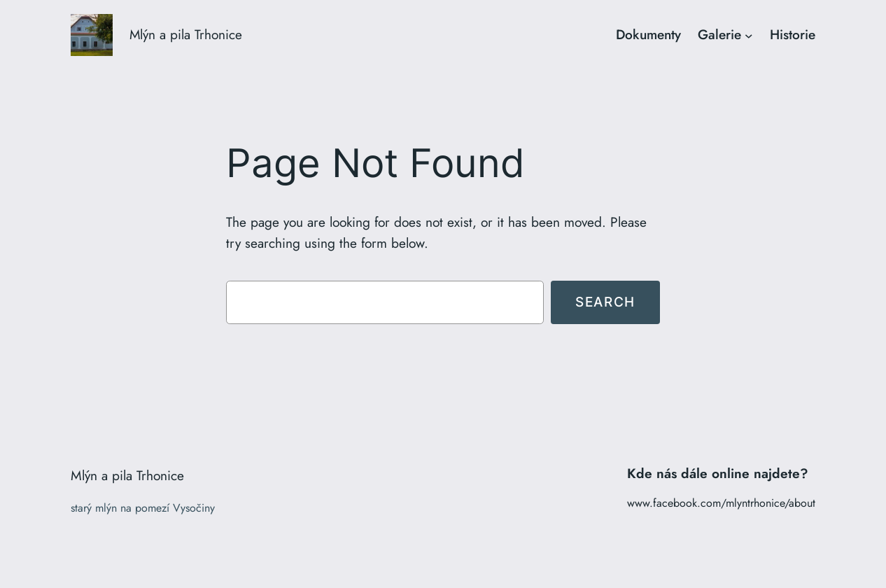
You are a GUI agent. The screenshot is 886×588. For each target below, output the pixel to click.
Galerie (719, 34)
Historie (793, 34)
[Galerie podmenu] (749, 35)
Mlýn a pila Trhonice (186, 35)
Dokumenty (648, 34)
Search (605, 302)
